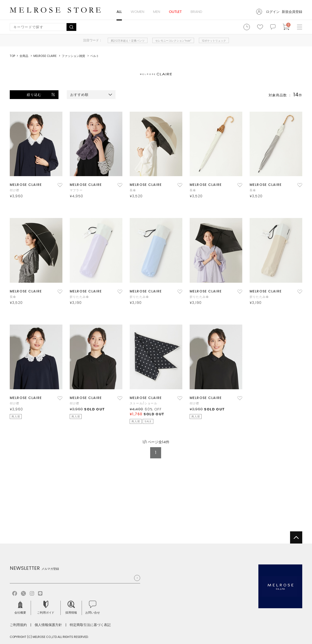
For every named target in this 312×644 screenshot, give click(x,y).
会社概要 (20, 608)
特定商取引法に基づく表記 (90, 625)
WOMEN (137, 12)
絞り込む (34, 95)
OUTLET (175, 12)
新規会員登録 (292, 12)
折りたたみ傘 (79, 297)
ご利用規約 (18, 625)
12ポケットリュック (214, 41)
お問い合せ (93, 608)
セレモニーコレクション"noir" (173, 41)
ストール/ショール (143, 403)
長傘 (133, 190)
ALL (119, 12)
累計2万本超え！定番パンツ (128, 41)
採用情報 (71, 608)
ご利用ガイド (46, 608)
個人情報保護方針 (48, 625)
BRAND (196, 12)
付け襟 (15, 190)
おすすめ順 (79, 95)
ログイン (273, 12)
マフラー (76, 190)
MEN (157, 12)
